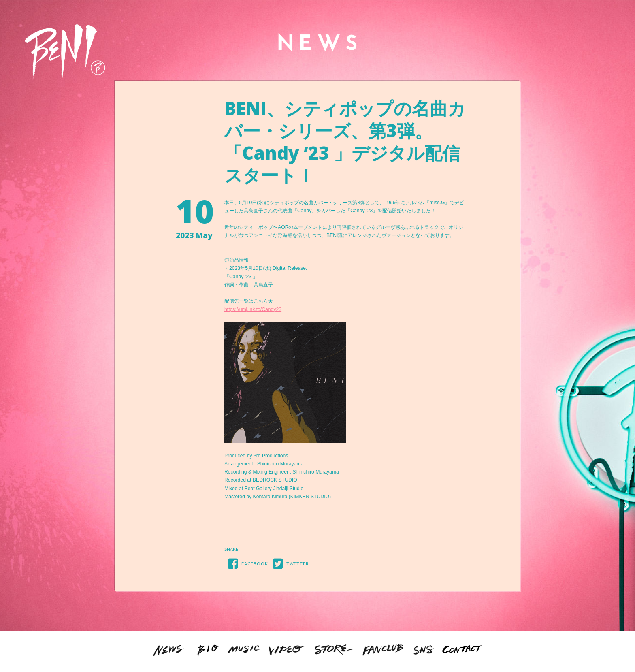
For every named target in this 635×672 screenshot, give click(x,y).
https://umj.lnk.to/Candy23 (253, 309)
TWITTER (289, 563)
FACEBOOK (246, 563)
